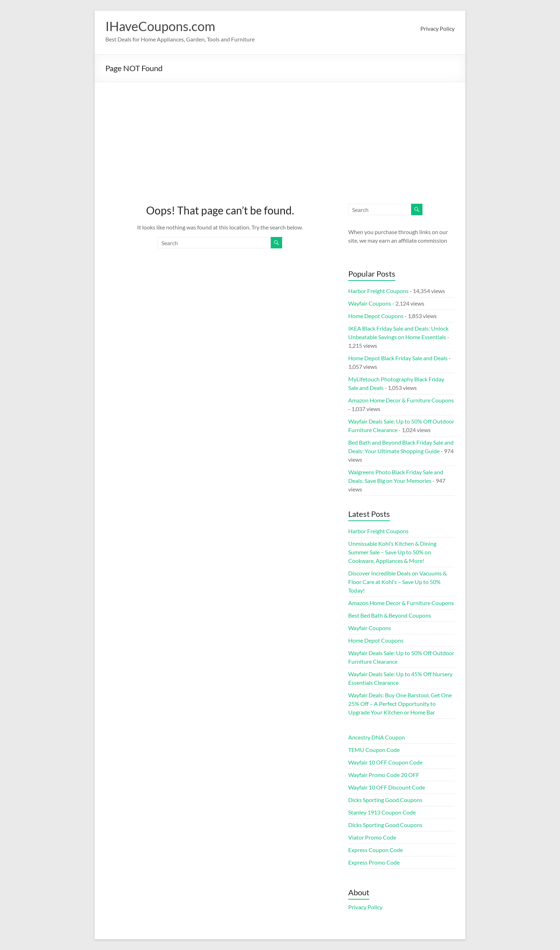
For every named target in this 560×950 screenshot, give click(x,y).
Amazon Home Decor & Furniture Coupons (401, 400)
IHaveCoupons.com (160, 26)
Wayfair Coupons (370, 303)
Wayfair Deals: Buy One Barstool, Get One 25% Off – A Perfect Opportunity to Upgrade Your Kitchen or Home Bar (400, 704)
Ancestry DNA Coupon (377, 737)
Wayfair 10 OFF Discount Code (387, 787)
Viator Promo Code (372, 837)
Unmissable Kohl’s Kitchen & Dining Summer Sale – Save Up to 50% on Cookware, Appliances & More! (392, 552)
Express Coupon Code (376, 850)
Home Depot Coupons (376, 316)
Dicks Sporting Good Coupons (385, 800)
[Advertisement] (280, 136)
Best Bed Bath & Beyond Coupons (390, 615)
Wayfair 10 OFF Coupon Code (385, 762)
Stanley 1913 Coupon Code (382, 812)
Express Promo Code (374, 862)
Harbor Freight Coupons (378, 291)
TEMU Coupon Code (374, 750)
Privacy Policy (437, 28)
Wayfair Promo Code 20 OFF (384, 775)
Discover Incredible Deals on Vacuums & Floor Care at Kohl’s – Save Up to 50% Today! (397, 582)
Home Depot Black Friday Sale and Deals (398, 358)
